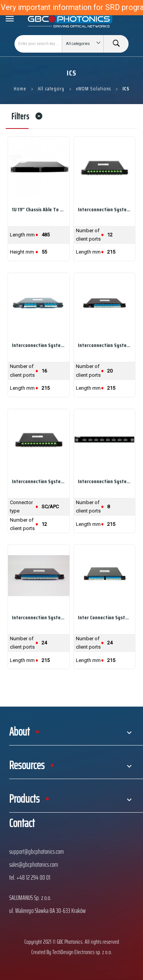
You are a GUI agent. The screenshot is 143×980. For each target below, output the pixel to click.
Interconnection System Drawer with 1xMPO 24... (105, 345)
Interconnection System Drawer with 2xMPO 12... (39, 345)
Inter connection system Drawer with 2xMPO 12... (105, 617)
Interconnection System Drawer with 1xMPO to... (105, 209)
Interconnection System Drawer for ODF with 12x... (39, 481)
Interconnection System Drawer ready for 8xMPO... (105, 481)
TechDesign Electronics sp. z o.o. (82, 952)
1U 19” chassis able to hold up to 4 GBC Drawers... (39, 209)
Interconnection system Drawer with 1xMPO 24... (39, 617)
